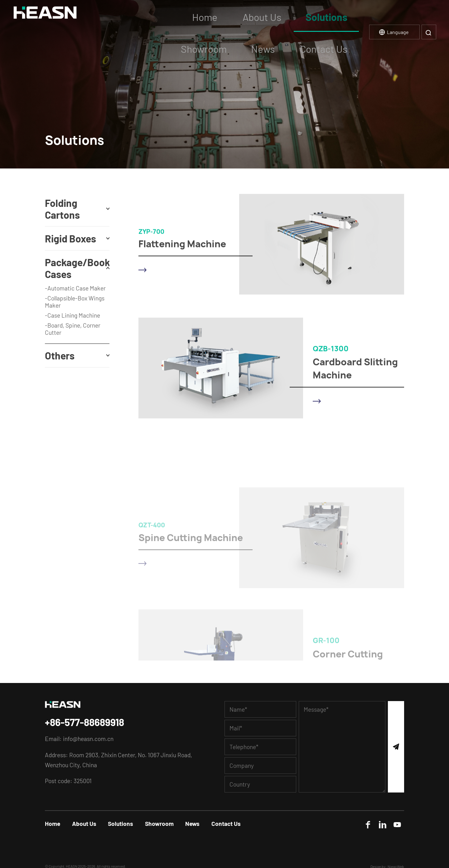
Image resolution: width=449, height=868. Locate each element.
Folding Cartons (62, 209)
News (192, 824)
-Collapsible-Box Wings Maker (75, 302)
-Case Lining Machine (72, 315)
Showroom (159, 824)
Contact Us (226, 824)
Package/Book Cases (77, 268)
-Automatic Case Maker (75, 288)
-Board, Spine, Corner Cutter (73, 329)
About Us (84, 824)
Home (53, 824)
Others (60, 355)
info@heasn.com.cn (88, 739)
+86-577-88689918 (84, 722)
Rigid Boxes (70, 238)
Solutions (121, 824)
